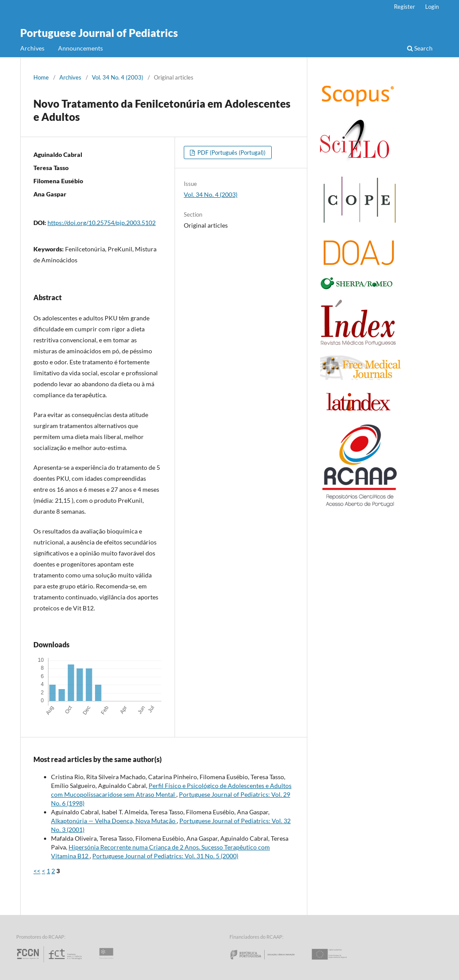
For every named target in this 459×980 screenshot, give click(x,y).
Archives (32, 48)
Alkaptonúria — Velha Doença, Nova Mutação (114, 821)
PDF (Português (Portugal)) (231, 152)
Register (404, 7)
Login (432, 7)
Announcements (80, 48)
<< (37, 871)
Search (420, 48)
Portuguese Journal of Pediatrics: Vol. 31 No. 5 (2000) (165, 856)
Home (41, 77)
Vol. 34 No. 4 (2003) (118, 77)
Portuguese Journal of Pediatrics (99, 33)
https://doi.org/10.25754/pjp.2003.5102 (102, 223)
